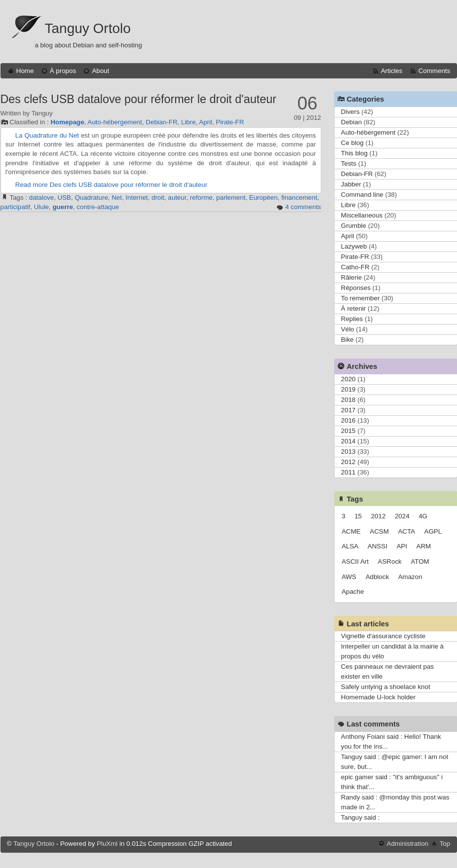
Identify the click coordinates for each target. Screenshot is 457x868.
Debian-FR (161, 122)
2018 (348, 400)
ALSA (350, 546)
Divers (350, 112)
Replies (352, 319)
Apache (353, 592)
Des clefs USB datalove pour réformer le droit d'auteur (138, 99)
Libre (189, 122)
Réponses (356, 288)
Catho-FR (355, 267)
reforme (201, 198)
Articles (392, 71)
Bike (347, 340)
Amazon (410, 577)
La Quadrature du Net (47, 135)
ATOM (420, 561)
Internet (136, 198)
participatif (16, 207)
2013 (348, 452)
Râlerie (351, 277)
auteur (177, 198)
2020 (348, 379)
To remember (361, 298)
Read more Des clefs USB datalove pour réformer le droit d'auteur (111, 185)
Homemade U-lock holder (378, 697)
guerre (62, 207)
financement (299, 198)
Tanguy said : (361, 817)
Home (25, 71)
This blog (354, 153)
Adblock (377, 577)
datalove (41, 198)
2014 (348, 441)
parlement (231, 198)
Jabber (351, 184)
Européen (264, 198)
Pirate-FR (230, 122)
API (401, 546)
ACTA (406, 531)
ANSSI (378, 546)
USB (64, 198)
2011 (348, 472)
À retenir (353, 308)
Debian (351, 122)
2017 (348, 410)
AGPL (433, 531)
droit (158, 198)
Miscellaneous (362, 215)
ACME (351, 531)
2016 (348, 420)
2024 (402, 516)
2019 (348, 389)
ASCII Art (355, 561)
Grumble (354, 226)
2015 (348, 431)
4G (423, 516)
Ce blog (352, 143)
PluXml (107, 844)
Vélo (348, 329)
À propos (63, 71)
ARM (424, 546)
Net (117, 198)
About (100, 71)
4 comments (303, 207)
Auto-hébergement (114, 122)
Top (445, 844)
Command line (362, 195)
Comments (434, 71)
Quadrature (91, 198)
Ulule (41, 207)
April (206, 122)
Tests (349, 163)
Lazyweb (354, 246)
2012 (348, 462)
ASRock (390, 561)
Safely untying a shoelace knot (386, 687)
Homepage (67, 122)
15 (358, 516)
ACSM (379, 531)
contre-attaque (98, 207)
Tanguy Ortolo (88, 28)
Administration (408, 844)
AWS (349, 577)
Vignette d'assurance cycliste (383, 636)
